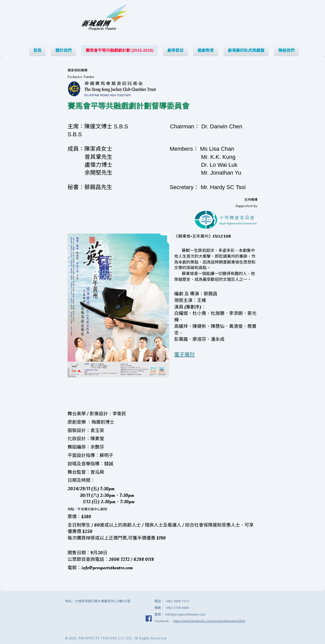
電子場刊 (184, 355)
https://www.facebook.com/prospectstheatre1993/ (209, 621)
